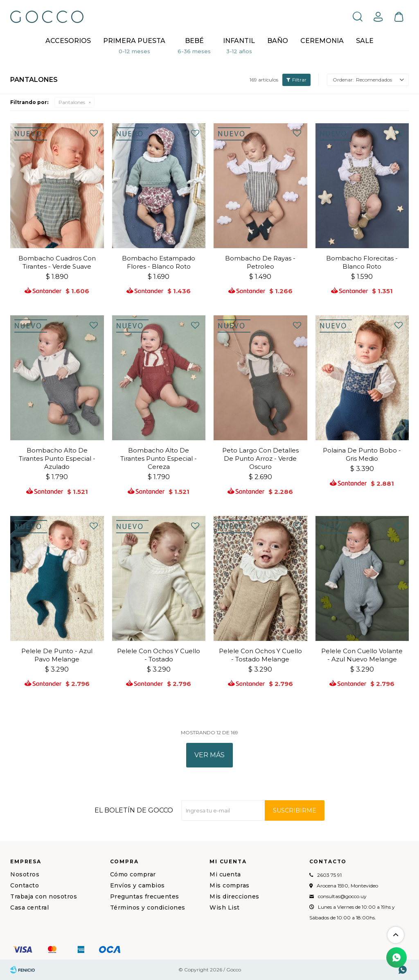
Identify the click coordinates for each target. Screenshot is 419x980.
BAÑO (278, 41)
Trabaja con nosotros (44, 896)
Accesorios (68, 41)
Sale (365, 41)
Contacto (25, 885)
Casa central (29, 908)
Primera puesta (134, 41)
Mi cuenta (225, 874)
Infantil (239, 41)
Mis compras (230, 885)
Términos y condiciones (148, 908)
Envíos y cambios (137, 885)
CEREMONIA (322, 41)
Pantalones (72, 102)
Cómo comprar (133, 874)
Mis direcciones (234, 896)
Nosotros (25, 874)
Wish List (225, 908)
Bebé (194, 41)
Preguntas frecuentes (145, 896)
